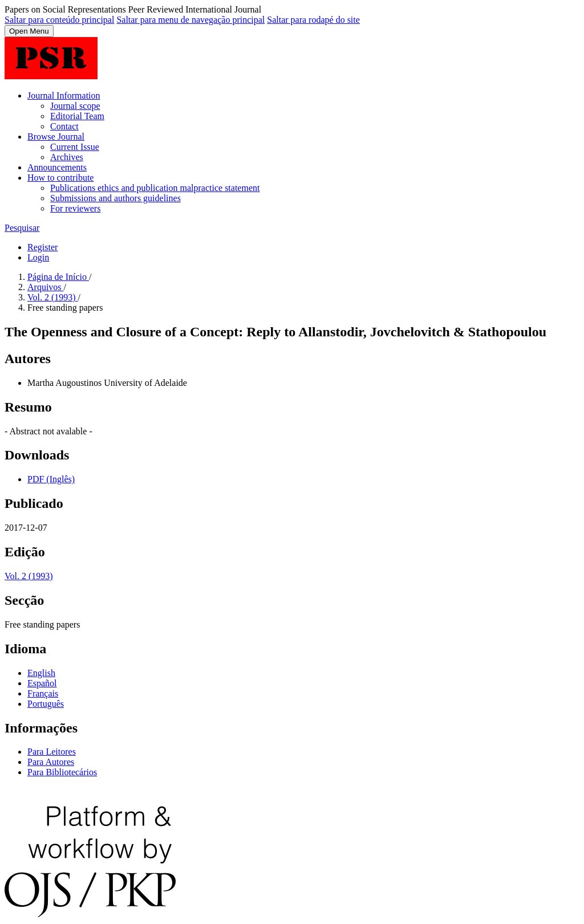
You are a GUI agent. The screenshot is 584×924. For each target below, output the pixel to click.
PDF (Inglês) (51, 479)
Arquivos (46, 287)
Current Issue (75, 147)
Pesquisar (22, 228)
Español (42, 683)
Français (43, 693)
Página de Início (58, 277)
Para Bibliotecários (62, 772)
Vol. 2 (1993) (53, 297)
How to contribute (60, 178)
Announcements (57, 167)
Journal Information (64, 95)
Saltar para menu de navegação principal (190, 20)
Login (38, 257)
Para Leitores (52, 752)
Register (42, 247)
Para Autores (51, 762)
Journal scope (75, 106)
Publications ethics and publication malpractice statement (155, 188)
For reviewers (75, 208)
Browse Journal (56, 137)
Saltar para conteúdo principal (59, 20)
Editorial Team (77, 116)
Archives (67, 157)
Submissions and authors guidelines (115, 198)
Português (46, 704)
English (41, 673)
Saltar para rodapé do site (313, 20)
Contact (64, 126)
